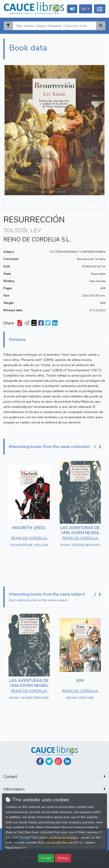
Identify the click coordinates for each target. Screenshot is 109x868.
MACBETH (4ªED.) (29, 528)
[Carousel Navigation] (98, 447)
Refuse (63, 858)
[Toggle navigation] (100, 9)
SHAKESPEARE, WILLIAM (29, 545)
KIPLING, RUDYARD (80, 698)
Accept (46, 858)
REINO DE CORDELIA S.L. (37, 240)
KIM (80, 681)
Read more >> (16, 848)
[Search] (54, 26)
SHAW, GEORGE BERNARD (80, 545)
